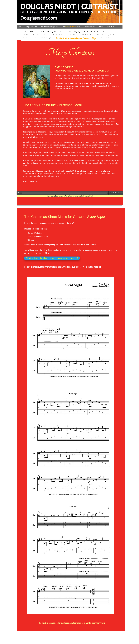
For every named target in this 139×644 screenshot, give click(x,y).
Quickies (63, 32)
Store (101, 27)
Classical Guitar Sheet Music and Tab (95, 32)
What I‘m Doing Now (47, 38)
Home (20, 27)
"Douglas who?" (58, 35)
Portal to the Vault (106, 38)
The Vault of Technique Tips (50, 27)
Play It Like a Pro (32, 27)
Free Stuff (47, 35)
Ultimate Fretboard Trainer (30, 38)
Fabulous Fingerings (75, 32)
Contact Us (110, 27)
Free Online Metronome (72, 35)
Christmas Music (90, 27)
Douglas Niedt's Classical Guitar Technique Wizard (77, 38)
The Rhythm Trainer (88, 35)
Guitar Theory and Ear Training (31, 35)
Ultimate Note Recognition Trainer (107, 35)
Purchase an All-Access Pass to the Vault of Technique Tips (40, 32)
